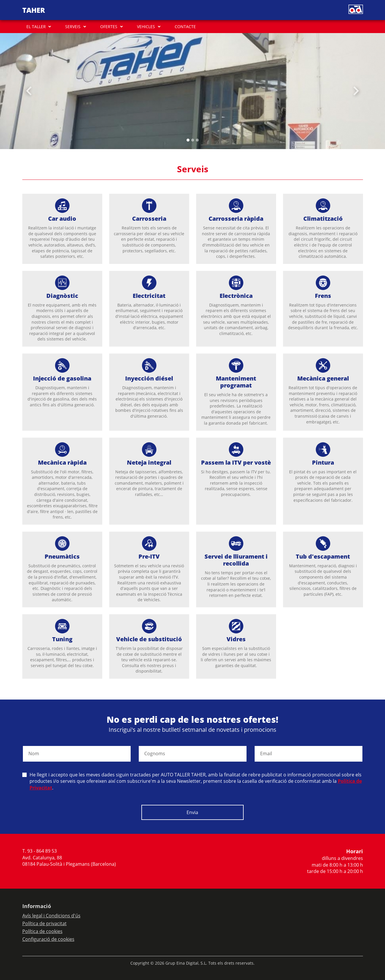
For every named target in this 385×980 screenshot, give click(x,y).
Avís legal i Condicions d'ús (51, 916)
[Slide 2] (197, 140)
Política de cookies (42, 931)
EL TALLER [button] (36, 27)
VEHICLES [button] (146, 27)
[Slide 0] (188, 140)
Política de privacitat (44, 923)
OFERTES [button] (109, 27)
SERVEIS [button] (73, 27)
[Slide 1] (193, 140)
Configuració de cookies (48, 939)
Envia (192, 812)
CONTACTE (185, 27)
